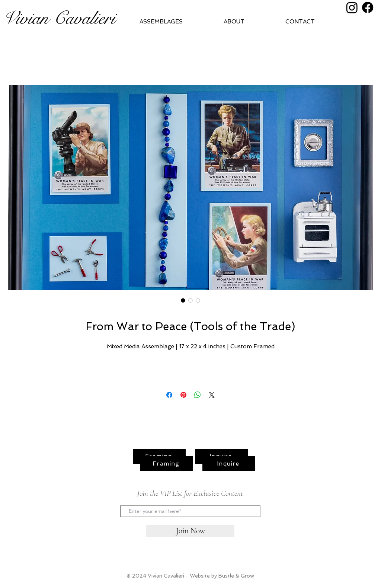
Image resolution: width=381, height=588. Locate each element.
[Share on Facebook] (169, 395)
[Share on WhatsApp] (198, 395)
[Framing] (167, 464)
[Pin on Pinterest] (183, 395)
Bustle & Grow (236, 576)
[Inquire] (229, 464)
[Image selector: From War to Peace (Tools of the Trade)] (183, 300)
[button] (249, 22)
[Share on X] (212, 395)
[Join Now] (190, 531)
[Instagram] (352, 7)
